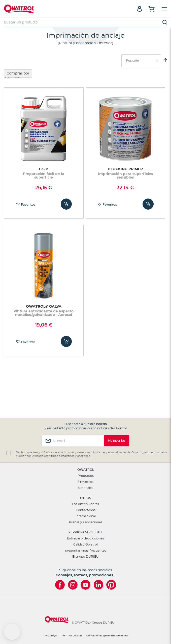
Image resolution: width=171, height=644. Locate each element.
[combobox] (85, 22)
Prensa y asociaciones (86, 522)
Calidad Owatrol (85, 544)
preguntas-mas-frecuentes (85, 551)
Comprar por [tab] (18, 73)
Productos (86, 476)
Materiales (85, 488)
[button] (12, 632)
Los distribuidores (85, 504)
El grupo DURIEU (85, 557)
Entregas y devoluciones (85, 538)
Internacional (86, 516)
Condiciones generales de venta (107, 636)
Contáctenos (86, 510)
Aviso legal (50, 636)
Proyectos (86, 482)
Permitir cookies (72, 636)
